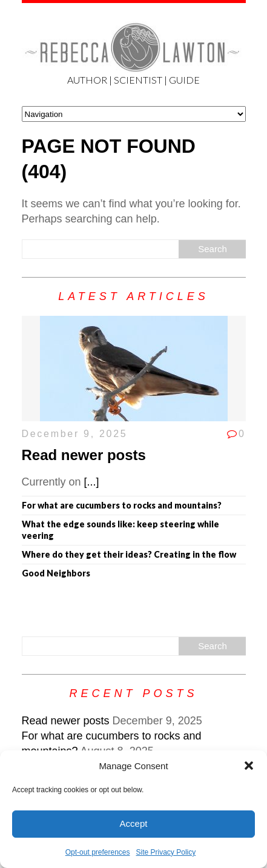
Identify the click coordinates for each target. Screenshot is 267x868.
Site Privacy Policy (166, 852)
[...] (92, 482)
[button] (249, 766)
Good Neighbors (56, 573)
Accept (134, 823)
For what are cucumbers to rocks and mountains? (122, 505)
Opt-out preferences (98, 852)
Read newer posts (84, 455)
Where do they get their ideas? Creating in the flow (129, 554)
